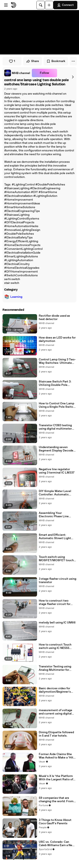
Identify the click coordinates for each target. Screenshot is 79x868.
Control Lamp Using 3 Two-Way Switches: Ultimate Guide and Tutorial (57, 361)
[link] (17, 73)
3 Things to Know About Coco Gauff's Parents (55, 822)
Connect (65, 5)
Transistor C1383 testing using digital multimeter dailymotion (55, 427)
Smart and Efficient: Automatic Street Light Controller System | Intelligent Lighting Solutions (55, 537)
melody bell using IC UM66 (57, 623)
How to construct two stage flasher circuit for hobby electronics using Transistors (55, 602)
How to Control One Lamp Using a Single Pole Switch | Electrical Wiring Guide (58, 405)
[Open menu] (6, 5)
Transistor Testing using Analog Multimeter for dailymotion (55, 668)
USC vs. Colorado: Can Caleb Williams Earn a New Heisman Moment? (57, 844)
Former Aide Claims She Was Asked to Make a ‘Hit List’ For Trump (56, 756)
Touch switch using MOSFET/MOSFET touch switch (56, 559)
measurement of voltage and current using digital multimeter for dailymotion (57, 712)
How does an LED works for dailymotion (57, 339)
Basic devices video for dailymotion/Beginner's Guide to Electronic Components (55, 690)
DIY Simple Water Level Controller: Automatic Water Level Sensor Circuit (57, 493)
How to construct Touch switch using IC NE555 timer (55, 646)
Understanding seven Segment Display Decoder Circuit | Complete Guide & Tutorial (57, 449)
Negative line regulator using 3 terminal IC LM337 (57, 471)
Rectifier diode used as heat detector (54, 318)
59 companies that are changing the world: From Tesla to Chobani (56, 800)
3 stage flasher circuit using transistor (58, 581)
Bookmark (56, 61)
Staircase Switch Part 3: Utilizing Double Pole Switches (55, 383)
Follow (44, 73)
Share (33, 61)
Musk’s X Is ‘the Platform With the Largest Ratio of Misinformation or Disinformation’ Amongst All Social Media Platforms (57, 778)
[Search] (41, 5)
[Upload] (49, 5)
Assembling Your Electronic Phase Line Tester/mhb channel (54, 515)
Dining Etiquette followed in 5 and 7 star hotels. (56, 734)
